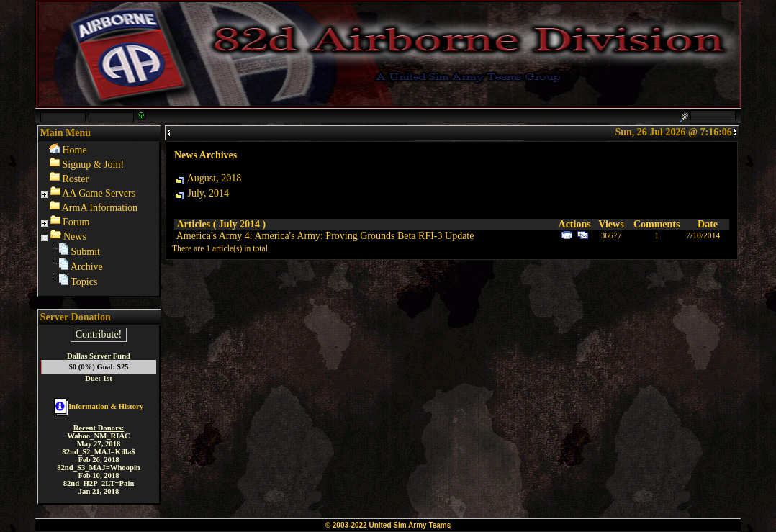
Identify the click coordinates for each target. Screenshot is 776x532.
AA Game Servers (99, 193)
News (75, 236)
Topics (84, 282)
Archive (87, 267)
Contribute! (99, 334)
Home (75, 150)
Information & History (99, 406)
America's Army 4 (213, 236)
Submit (86, 252)
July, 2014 (208, 193)
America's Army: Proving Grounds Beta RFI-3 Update (364, 236)
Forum (76, 222)
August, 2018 (214, 178)
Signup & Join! (94, 164)
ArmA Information (100, 208)
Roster (76, 179)
